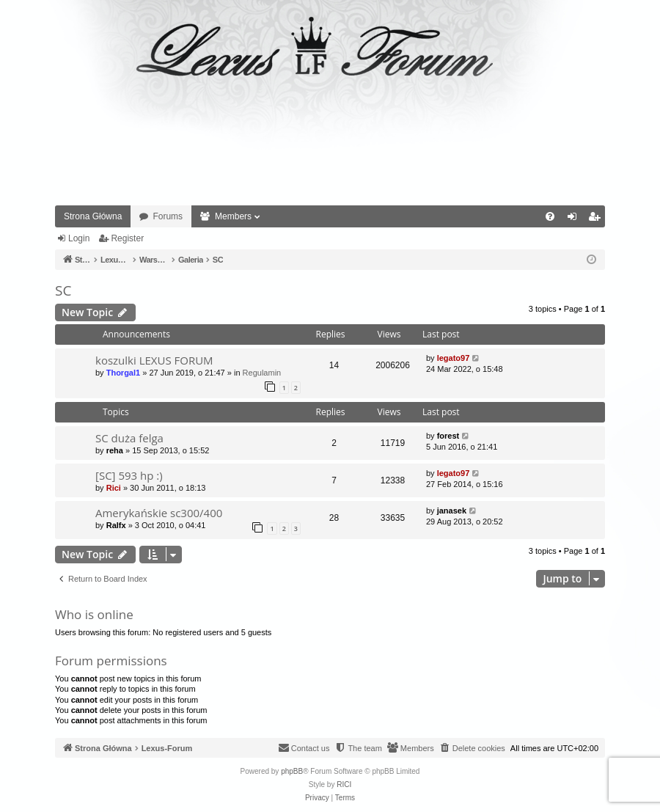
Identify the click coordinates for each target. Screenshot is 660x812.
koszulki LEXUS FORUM (154, 360)
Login (79, 238)
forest (448, 436)
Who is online (94, 614)
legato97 (454, 358)
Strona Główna (93, 216)
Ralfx (116, 525)
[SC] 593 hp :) (129, 475)
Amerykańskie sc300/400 (159, 513)
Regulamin (262, 373)
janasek (452, 511)
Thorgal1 (123, 373)
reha (115, 450)
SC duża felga (129, 438)
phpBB (292, 771)
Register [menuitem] (597, 219)
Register (127, 238)
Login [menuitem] (575, 219)
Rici (114, 488)
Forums (168, 216)
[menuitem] (550, 216)
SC (63, 290)
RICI (344, 784)
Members (233, 216)
